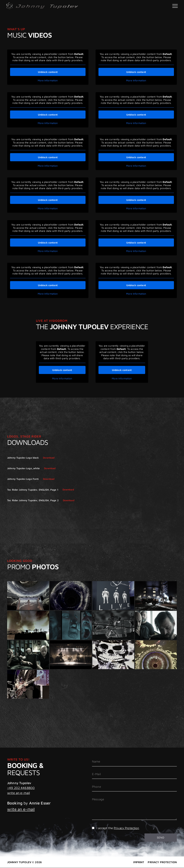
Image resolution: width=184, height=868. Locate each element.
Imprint (139, 862)
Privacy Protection (126, 828)
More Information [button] (48, 80)
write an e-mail (19, 793)
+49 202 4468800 (21, 788)
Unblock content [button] (48, 72)
